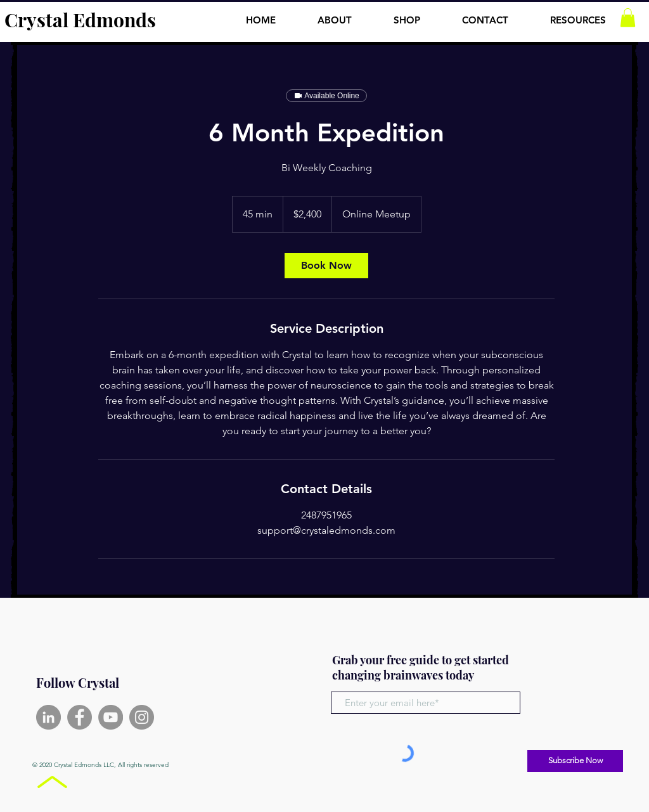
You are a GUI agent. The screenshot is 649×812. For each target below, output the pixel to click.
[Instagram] (142, 717)
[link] (326, 266)
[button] (578, 15)
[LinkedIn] (48, 717)
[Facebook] (80, 717)
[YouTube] (111, 717)
